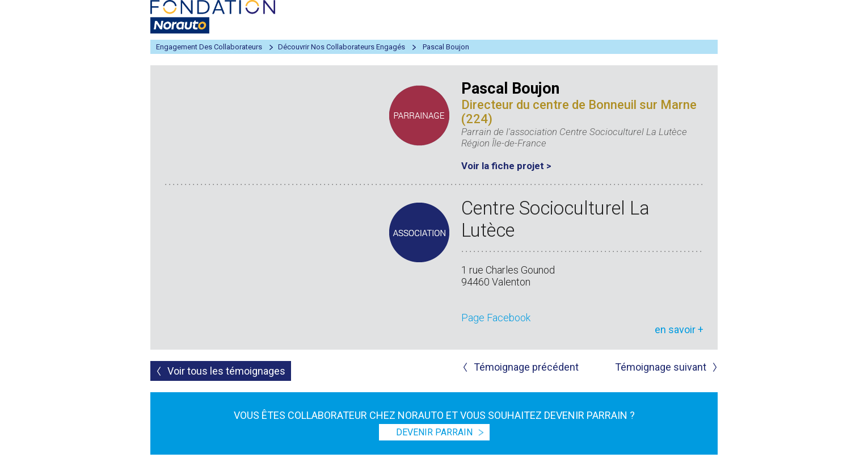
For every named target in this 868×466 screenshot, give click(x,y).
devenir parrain (434, 432)
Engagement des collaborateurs (209, 47)
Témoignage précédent (526, 367)
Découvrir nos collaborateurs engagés (342, 47)
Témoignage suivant (661, 367)
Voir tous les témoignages (226, 371)
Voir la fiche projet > (506, 166)
